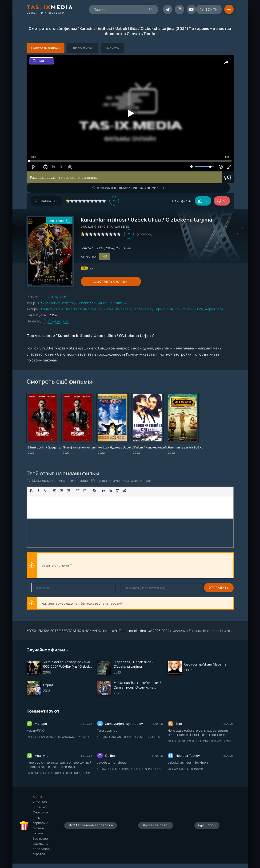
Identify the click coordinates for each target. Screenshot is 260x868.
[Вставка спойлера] (117, 491)
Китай (100, 248)
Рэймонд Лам (52, 309)
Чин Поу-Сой (56, 297)
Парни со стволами (186, 769)
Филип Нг (124, 309)
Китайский (119, 303)
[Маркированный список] (78, 491)
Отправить (41, 588)
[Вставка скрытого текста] (124, 491)
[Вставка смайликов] (94, 491)
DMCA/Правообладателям (91, 825)
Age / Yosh (207, 825)
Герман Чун (164, 309)
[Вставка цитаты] (103, 491)
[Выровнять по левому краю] (55, 491)
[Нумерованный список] (85, 491)
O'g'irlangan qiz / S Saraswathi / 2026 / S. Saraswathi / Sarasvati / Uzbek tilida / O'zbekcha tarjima (60, 737)
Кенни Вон (195, 309)
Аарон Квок (214, 309)
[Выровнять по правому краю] (69, 491)
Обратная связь (156, 825)
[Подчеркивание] (45, 491)
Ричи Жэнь (106, 309)
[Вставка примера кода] (110, 491)
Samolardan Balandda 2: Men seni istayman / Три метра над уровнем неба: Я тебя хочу (130, 737)
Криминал (100, 303)
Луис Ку (70, 309)
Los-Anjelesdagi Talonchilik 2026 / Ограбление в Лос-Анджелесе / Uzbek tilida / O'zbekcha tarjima (201, 741)
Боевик (83, 303)
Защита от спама (55, 565)
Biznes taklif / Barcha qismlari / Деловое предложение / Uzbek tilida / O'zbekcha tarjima (60, 773)
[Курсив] (38, 491)
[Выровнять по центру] (62, 491)
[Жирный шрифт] (31, 491)
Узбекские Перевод (59, 303)
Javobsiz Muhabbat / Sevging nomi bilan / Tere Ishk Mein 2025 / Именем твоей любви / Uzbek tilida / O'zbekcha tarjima (130, 769)
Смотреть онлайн (102, 282)
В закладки (46, 201)
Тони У (180, 309)
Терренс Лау (143, 309)
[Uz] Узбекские (56, 321)
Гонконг (87, 248)
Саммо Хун (87, 309)
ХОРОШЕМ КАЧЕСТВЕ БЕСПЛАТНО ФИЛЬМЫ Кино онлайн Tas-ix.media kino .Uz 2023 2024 (98, 631)
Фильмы (179, 631)
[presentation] (124, 565)
